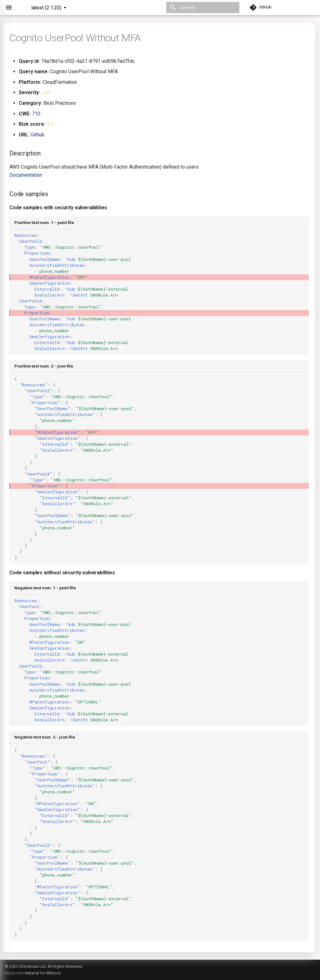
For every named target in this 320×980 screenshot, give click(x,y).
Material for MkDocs (43, 973)
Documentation (26, 175)
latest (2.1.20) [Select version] (46, 8)
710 (36, 114)
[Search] (203, 8)
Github (37, 135)
